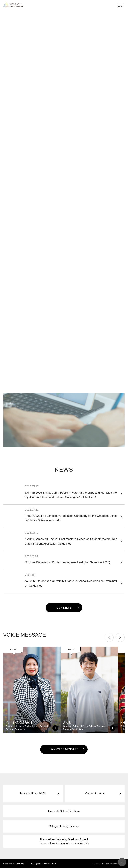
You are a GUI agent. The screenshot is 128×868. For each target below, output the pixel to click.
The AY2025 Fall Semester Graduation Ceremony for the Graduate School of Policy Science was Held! (71, 515)
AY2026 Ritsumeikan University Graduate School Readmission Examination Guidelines (71, 580)
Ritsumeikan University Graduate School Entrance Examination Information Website (64, 841)
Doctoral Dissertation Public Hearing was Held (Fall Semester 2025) (71, 559)
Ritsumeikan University (13, 864)
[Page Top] (122, 862)
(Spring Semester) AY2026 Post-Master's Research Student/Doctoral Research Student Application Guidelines (71, 538)
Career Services (95, 793)
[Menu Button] (120, 4)
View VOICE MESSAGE (64, 749)
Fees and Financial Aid (33, 793)
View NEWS (64, 608)
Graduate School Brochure (64, 811)
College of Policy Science (64, 826)
